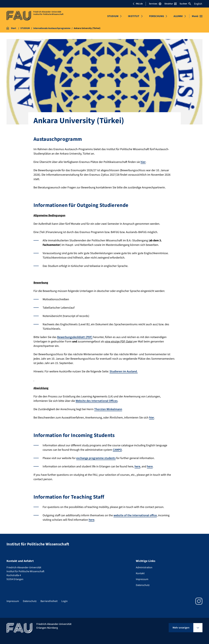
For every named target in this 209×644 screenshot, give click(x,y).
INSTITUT (134, 16)
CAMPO (117, 450)
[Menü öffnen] (197, 16)
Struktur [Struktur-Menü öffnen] (170, 4)
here (137, 466)
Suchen (185, 4)
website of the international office (135, 515)
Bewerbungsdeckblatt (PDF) (75, 337)
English (198, 4)
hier (143, 162)
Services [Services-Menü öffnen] (155, 4)
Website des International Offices (97, 401)
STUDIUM (113, 16)
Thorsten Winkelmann (108, 409)
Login (64, 601)
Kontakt (140, 573)
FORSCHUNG (157, 16)
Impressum (142, 579)
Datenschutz (143, 585)
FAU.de (138, 4)
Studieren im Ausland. (124, 371)
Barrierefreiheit (49, 601)
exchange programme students (96, 458)
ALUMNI (178, 16)
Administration (144, 567)
